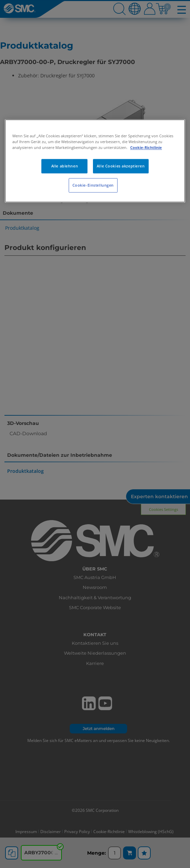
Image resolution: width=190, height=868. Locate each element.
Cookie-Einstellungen (93, 185)
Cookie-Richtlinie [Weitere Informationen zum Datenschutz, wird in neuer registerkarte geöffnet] (146, 148)
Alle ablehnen (65, 166)
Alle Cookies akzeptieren (121, 166)
